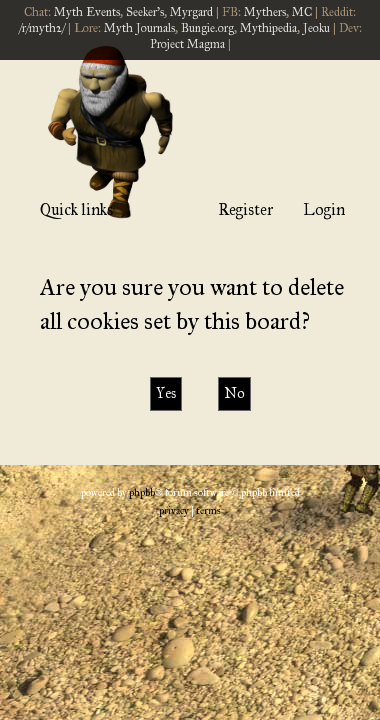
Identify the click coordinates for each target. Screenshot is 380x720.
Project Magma (187, 44)
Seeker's (145, 12)
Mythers (265, 12)
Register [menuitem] (245, 209)
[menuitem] (174, 511)
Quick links (76, 209)
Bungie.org (207, 28)
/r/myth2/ (42, 28)
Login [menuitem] (324, 209)
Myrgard (191, 12)
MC (302, 12)
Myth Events (87, 12)
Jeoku (316, 28)
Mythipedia (268, 28)
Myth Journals (139, 28)
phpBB (142, 493)
